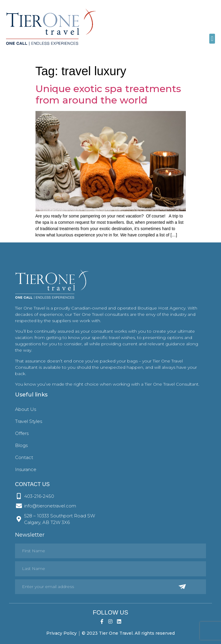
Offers (22, 433)
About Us (26, 409)
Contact (24, 457)
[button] (212, 39)
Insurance (26, 469)
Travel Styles (29, 421)
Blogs (21, 445)
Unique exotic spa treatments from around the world (108, 94)
